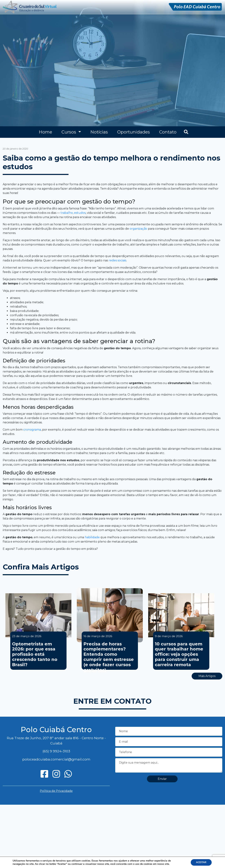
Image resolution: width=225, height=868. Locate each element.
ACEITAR (201, 862)
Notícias (99, 132)
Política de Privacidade (56, 791)
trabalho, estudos (73, 213)
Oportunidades (134, 132)
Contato (168, 132)
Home (45, 132)
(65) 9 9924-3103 (56, 751)
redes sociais (117, 260)
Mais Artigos (207, 676)
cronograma (32, 430)
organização (138, 229)
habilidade (92, 537)
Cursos (69, 132)
